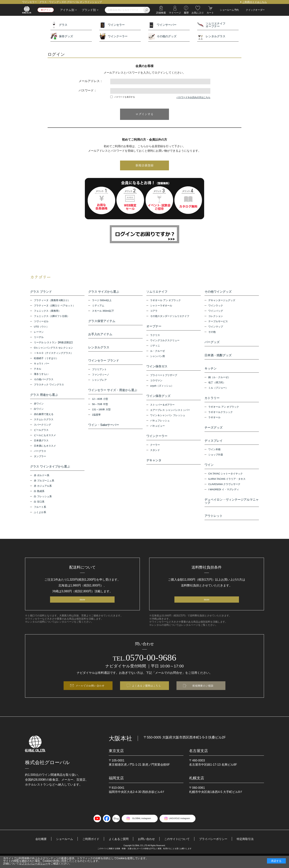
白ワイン (39, 411)
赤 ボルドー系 (42, 478)
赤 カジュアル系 (43, 489)
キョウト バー (42, 365)
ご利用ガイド (88, 851)
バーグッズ (212, 343)
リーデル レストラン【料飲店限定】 (54, 344)
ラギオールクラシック (221, 417)
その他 (212, 333)
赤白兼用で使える (44, 416)
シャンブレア (99, 385)
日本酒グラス (41, 443)
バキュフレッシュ (160, 424)
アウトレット (214, 525)
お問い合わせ (146, 851)
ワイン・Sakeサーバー (104, 431)
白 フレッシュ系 (43, 499)
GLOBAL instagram (140, 831)
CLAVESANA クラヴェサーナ (224, 492)
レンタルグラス (211, 36)
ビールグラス (41, 432)
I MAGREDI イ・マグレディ (224, 497)
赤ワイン (39, 406)
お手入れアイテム (100, 336)
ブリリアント (99, 374)
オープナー (154, 327)
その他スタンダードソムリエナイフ (170, 317)
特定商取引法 (250, 851)
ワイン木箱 (214, 456)
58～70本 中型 (100, 410)
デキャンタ (154, 465)
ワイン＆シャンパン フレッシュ (168, 419)
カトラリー (212, 402)
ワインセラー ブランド (104, 365)
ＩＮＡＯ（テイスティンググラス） (53, 354)
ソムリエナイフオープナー (211, 25)
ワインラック (216, 307)
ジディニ (155, 348)
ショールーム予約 (229, 10)
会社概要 (36, 851)
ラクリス (155, 337)
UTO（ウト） (41, 328)
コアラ (154, 312)
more (82, 610)
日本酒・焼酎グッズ (218, 357)
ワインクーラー (113, 36)
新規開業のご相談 (203, 697)
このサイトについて (178, 851)
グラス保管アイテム (102, 322)
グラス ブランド (41, 292)
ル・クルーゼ (157, 353)
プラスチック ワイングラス (49, 386)
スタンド (155, 455)
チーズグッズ (214, 432)
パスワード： (88, 90)
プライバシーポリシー (216, 851)
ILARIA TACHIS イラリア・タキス (227, 487)
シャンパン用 (157, 358)
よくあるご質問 (117, 851)
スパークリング (42, 427)
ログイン (47, 10)
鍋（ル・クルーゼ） (219, 381)
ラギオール (214, 422)
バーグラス (40, 453)
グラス (59, 25)
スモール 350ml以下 (103, 312)
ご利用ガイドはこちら (255, 2)
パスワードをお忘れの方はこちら (193, 97)
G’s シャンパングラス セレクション (54, 349)
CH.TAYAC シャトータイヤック (225, 482)
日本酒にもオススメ (45, 448)
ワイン (209, 472)
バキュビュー (157, 430)
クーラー (155, 450)
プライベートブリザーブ (164, 378)
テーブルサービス (218, 322)
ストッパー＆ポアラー (162, 409)
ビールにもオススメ (45, 437)
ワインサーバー (162, 25)
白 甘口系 (39, 505)
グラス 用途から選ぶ (44, 396)
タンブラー (40, 458)
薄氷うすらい (41, 375)
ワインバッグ (216, 312)
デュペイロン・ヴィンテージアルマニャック (232, 509)
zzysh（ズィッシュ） (162, 389)
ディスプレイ (214, 447)
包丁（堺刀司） (217, 386)
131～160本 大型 (101, 415)
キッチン (211, 372)
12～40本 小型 (100, 405)
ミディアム (98, 307)
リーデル (39, 338)
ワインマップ (216, 328)
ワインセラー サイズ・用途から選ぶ (113, 395)
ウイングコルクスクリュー (165, 342)
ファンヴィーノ (101, 380)
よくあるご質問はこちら (146, 697)
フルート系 (40, 510)
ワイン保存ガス (157, 369)
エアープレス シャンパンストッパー (170, 414)
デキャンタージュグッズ (222, 301)
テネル (38, 370)
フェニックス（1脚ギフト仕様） (52, 317)
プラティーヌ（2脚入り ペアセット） (54, 307)
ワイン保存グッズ (158, 399)
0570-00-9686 (145, 668)
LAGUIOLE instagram (181, 831)
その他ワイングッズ (218, 292)
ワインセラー (112, 25)
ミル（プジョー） (218, 392)
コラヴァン (156, 383)
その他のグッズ (162, 36)
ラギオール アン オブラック (165, 301)
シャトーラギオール (161, 307)
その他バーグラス (44, 380)
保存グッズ (62, 36)
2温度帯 (96, 421)
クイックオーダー (255, 10)
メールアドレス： (91, 81)
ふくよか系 (40, 515)
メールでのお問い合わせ (90, 697)
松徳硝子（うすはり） (46, 359)
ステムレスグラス (44, 421)
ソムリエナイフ (157, 292)
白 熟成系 (39, 494)
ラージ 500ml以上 (102, 301)
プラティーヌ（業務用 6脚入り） (52, 301)
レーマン (39, 333)
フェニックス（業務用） (47, 312)
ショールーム (61, 851)
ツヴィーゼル (41, 322)
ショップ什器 (216, 462)
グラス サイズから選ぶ (104, 292)
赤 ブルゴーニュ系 (44, 484)
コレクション (216, 317)
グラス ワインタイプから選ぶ (50, 469)
